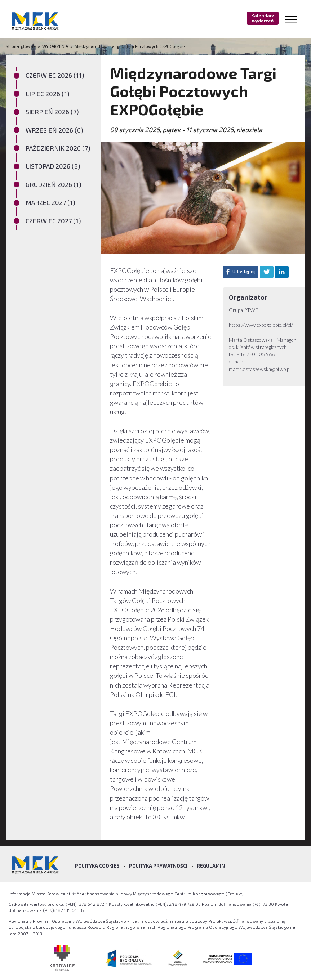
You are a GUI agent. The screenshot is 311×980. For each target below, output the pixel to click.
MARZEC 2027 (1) (50, 202)
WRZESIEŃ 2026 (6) (54, 130)
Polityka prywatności (158, 866)
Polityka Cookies (97, 866)
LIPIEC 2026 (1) (48, 94)
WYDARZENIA (55, 46)
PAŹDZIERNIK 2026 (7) (58, 148)
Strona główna (21, 46)
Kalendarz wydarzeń (263, 18)
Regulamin (211, 866)
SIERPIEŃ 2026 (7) (52, 112)
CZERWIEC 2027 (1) (53, 221)
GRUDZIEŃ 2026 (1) (54, 184)
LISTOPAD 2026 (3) (53, 166)
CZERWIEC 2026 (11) (55, 75)
